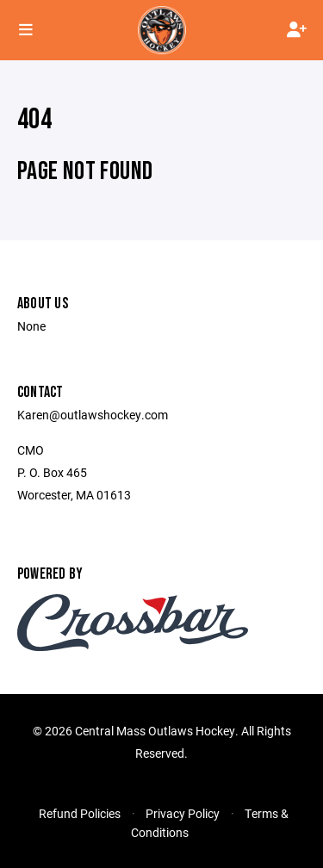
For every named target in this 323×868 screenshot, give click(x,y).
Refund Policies (80, 813)
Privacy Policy (183, 813)
